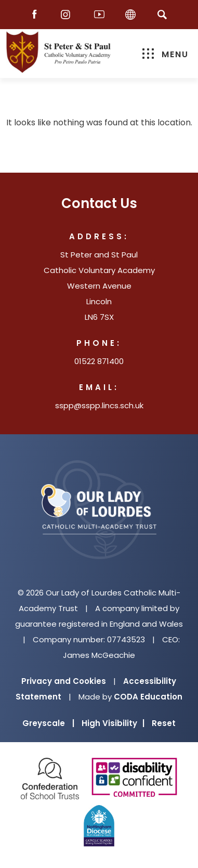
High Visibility (113, 723)
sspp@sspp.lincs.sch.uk (99, 405)
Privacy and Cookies (64, 681)
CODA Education (148, 697)
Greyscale (48, 723)
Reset (164, 723)
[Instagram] (68, 15)
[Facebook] (37, 15)
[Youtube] (99, 15)
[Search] (162, 14)
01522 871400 (99, 361)
